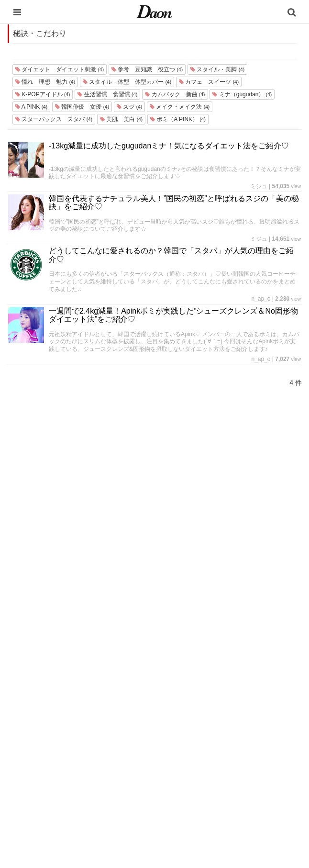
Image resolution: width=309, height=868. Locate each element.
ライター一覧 (214, 740)
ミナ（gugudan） (242, 94)
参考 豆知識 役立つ (147, 69)
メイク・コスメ (136, 728)
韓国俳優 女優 (82, 107)
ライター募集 (214, 753)
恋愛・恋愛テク (136, 778)
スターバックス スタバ (54, 119)
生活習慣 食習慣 (107, 94)
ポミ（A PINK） (178, 119)
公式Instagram (216, 765)
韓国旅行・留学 (136, 703)
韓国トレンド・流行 (142, 790)
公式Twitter (211, 778)
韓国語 (124, 803)
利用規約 (208, 703)
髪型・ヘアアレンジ (142, 740)
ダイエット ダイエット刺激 (60, 69)
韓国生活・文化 (136, 815)
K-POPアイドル (43, 94)
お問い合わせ (214, 728)
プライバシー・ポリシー (230, 716)
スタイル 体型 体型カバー (127, 82)
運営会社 (208, 691)
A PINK (31, 107)
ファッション (133, 716)
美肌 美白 (121, 119)
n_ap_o (261, 299)
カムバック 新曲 (175, 94)
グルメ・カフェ (136, 765)
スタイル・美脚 (217, 69)
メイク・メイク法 (180, 107)
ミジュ (259, 186)
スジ (129, 107)
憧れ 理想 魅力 (45, 82)
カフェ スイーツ (209, 82)
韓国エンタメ (133, 691)
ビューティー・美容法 (145, 753)
